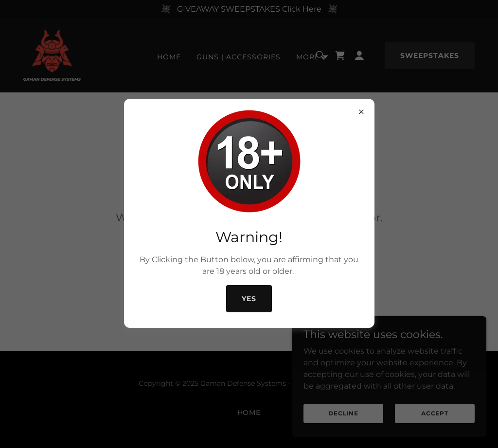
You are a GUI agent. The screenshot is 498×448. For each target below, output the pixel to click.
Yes (249, 299)
